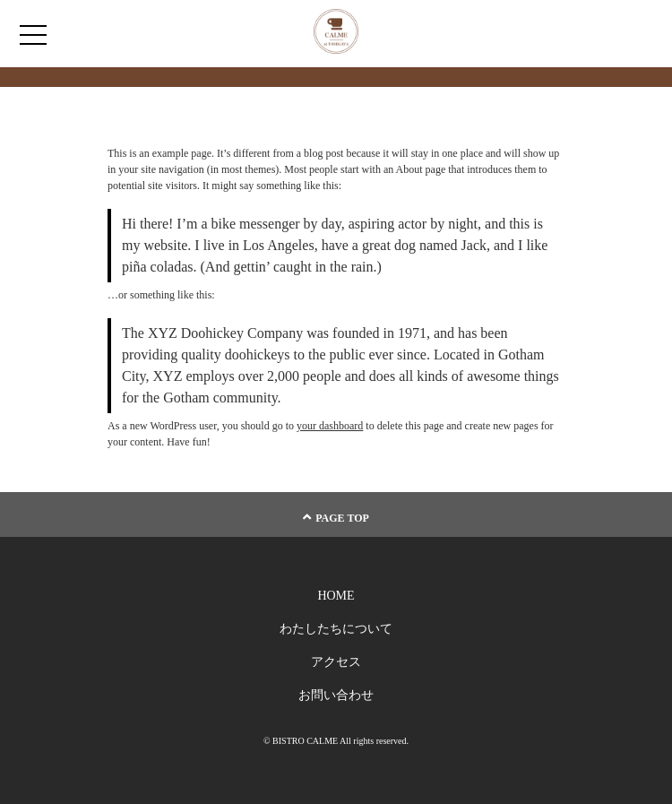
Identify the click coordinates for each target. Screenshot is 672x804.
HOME (336, 596)
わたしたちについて (336, 629)
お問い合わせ (336, 695)
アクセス (336, 662)
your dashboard (330, 426)
